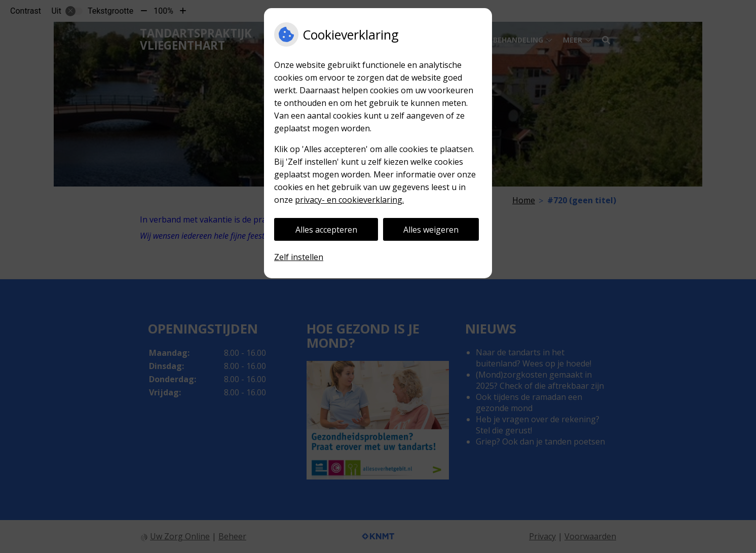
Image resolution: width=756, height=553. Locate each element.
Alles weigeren (431, 230)
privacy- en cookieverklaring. (349, 200)
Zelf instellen (299, 257)
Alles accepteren (326, 230)
